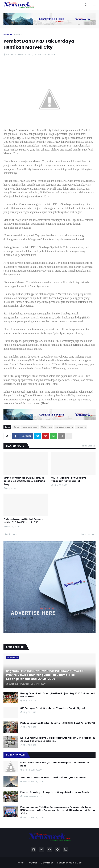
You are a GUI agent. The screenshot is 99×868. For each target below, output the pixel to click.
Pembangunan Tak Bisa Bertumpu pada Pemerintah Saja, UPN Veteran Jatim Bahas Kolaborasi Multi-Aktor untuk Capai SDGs (58, 810)
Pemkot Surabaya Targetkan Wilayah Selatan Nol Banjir (55, 792)
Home (20, 863)
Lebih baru (11, 534)
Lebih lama (88, 534)
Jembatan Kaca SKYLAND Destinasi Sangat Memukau (53, 777)
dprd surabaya (30, 427)
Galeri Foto (46, 427)
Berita (19, 34)
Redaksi (32, 863)
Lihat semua (89, 446)
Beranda (8, 34)
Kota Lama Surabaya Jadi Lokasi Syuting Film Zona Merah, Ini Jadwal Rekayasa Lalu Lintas (58, 739)
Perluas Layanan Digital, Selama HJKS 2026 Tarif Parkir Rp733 (23, 521)
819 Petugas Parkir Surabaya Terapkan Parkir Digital (69, 479)
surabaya (81, 427)
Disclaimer (47, 863)
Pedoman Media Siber (70, 863)
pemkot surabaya (64, 427)
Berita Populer (15, 755)
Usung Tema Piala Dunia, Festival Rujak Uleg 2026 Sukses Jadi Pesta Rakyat (24, 481)
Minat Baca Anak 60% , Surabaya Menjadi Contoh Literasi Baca (55, 764)
